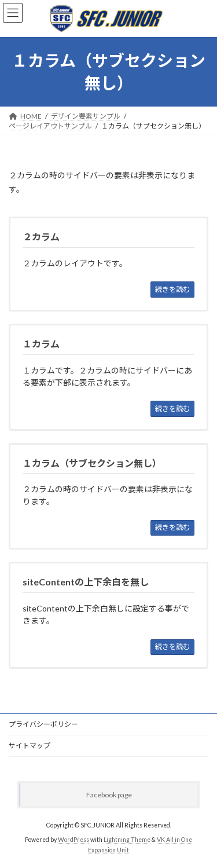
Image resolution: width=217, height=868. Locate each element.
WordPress (73, 840)
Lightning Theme (127, 840)
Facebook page (109, 795)
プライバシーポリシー (43, 724)
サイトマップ (30, 746)
